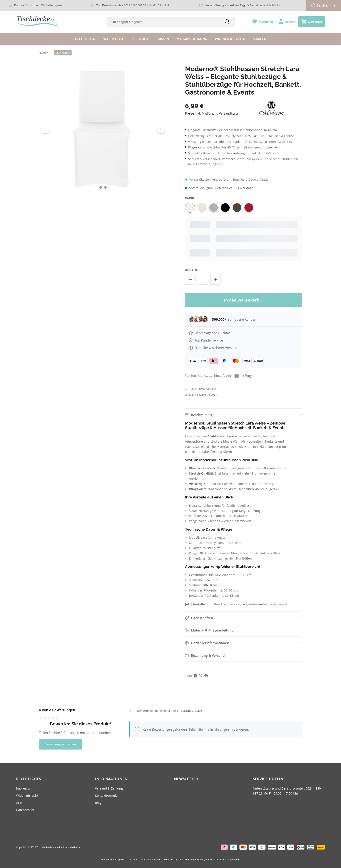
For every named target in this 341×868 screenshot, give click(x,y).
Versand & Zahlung (109, 788)
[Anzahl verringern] (190, 279)
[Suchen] (227, 22)
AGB (19, 803)
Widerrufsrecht (27, 796)
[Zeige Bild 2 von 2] (105, 187)
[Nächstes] (161, 129)
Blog (98, 803)
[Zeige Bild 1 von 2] (101, 187)
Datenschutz (25, 810)
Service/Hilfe (323, 5)
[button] (244, 415)
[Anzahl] (203, 279)
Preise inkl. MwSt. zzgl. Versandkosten (213, 113)
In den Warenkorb (244, 301)
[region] (103, 129)
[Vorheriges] (45, 129)
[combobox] (163, 22)
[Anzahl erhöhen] (216, 279)
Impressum (24, 788)
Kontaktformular (107, 796)
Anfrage (244, 376)
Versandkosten (160, 859)
